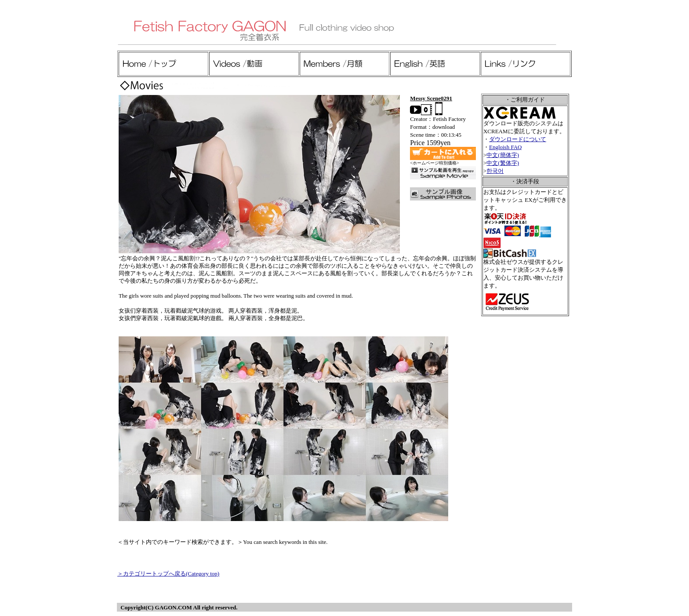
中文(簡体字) (503, 155)
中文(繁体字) (503, 163)
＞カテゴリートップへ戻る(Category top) (168, 574)
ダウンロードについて (518, 139)
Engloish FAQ (506, 147)
